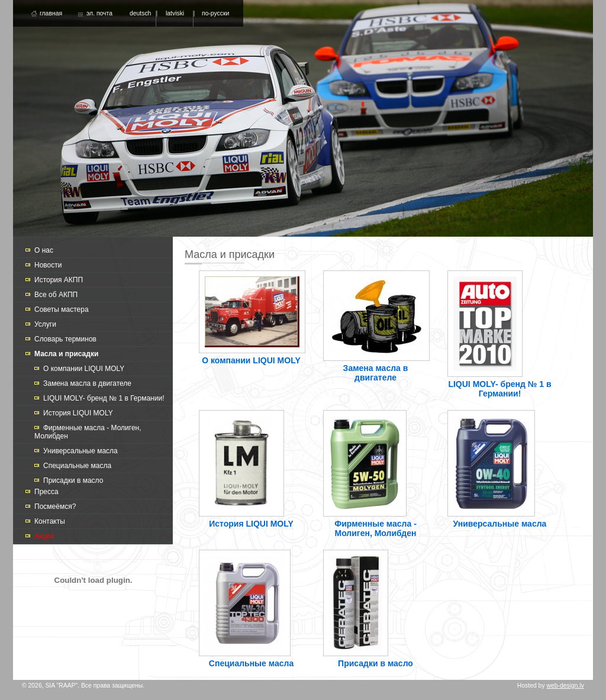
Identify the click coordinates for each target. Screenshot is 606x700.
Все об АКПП (56, 295)
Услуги (45, 324)
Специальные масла (77, 466)
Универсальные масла (80, 451)
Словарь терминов (65, 339)
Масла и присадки (66, 354)
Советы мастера (62, 309)
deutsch (140, 13)
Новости (48, 265)
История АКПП (59, 280)
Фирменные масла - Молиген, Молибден (375, 528)
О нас (44, 250)
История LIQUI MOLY (78, 413)
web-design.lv (565, 686)
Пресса (46, 492)
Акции (44, 536)
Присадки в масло (73, 480)
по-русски (215, 13)
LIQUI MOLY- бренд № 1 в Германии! (104, 398)
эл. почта (99, 13)
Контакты (50, 521)
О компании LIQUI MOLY (84, 369)
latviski (175, 13)
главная (51, 13)
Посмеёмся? (55, 507)
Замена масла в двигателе (87, 383)
